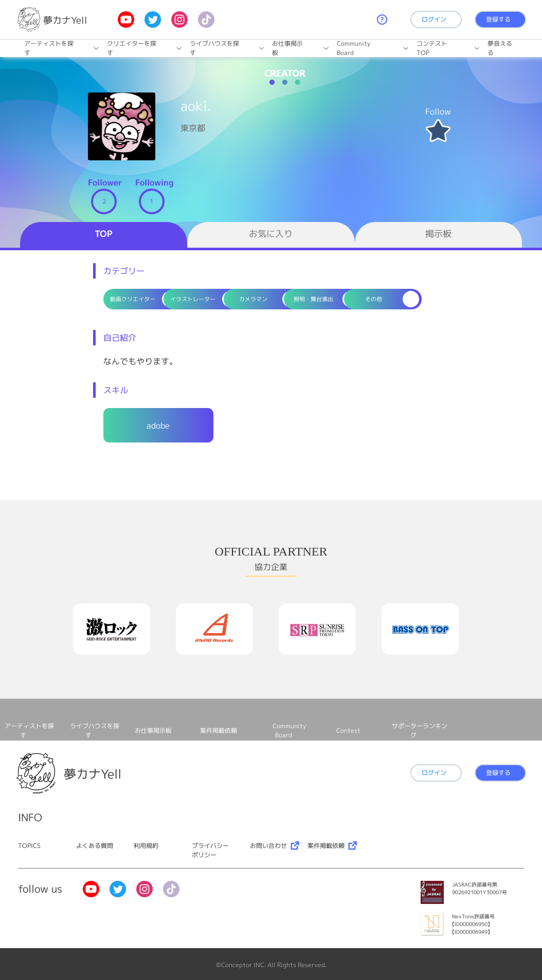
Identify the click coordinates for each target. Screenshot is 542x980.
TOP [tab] (104, 234)
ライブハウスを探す (214, 48)
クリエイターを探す (132, 48)
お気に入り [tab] (271, 234)
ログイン (434, 19)
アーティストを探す (49, 48)
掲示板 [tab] (438, 234)
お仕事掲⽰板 (287, 48)
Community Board (354, 48)
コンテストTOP (432, 48)
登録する (498, 19)
